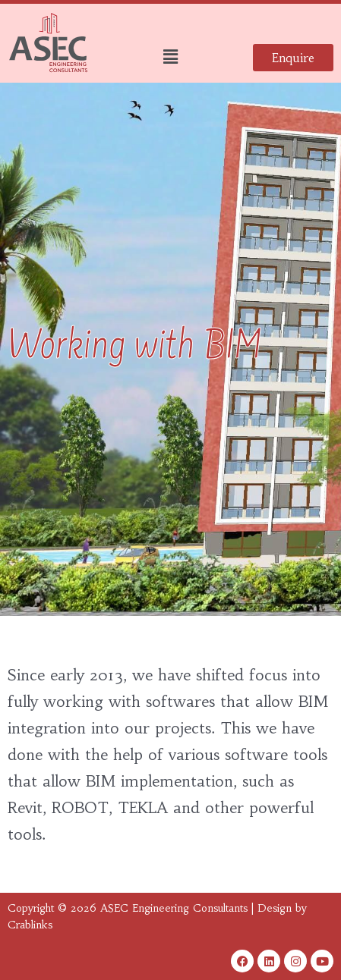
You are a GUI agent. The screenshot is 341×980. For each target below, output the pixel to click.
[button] (170, 57)
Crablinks (30, 925)
